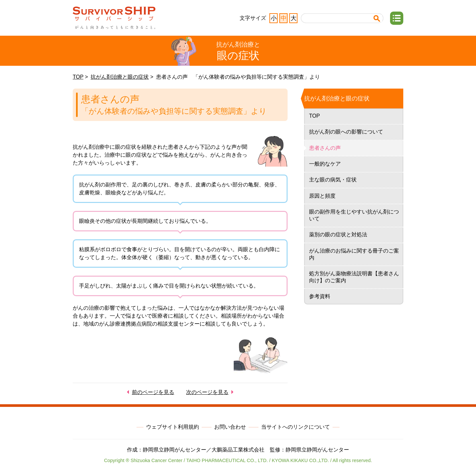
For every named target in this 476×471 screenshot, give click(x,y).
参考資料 (320, 296)
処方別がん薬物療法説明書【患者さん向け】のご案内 (354, 277)
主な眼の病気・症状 (333, 180)
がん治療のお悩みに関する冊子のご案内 (354, 254)
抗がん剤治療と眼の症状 (120, 77)
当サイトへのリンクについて (296, 427)
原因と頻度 (322, 196)
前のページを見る (153, 392)
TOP (78, 77)
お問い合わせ (230, 427)
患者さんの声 (325, 148)
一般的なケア (325, 164)
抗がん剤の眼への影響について (346, 132)
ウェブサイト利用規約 (173, 427)
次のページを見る (207, 392)
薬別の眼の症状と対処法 (338, 235)
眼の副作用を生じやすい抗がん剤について (354, 215)
